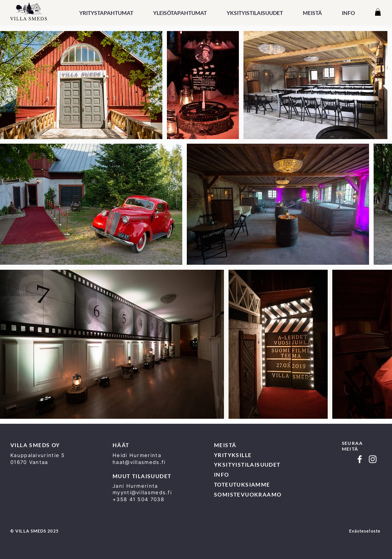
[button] (180, 13)
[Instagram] (373, 459)
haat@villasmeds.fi (139, 462)
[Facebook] (360, 459)
